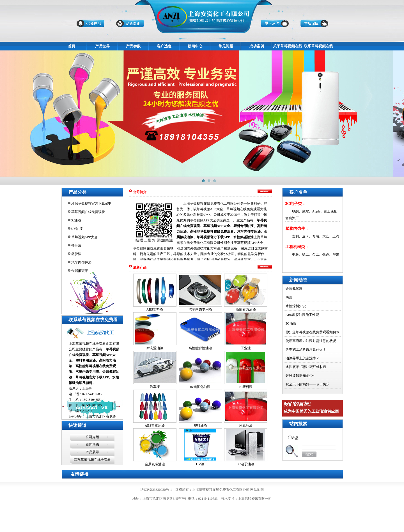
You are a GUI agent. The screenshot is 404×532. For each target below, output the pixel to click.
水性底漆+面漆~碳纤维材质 (306, 367)
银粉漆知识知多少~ (300, 376)
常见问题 (226, 46)
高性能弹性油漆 (200, 348)
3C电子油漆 (245, 464)
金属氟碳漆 (80, 271)
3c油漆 (76, 220)
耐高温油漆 (155, 348)
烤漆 (289, 297)
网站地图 (257, 490)
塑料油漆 (200, 425)
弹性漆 (76, 246)
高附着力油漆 (246, 309)
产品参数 (133, 46)
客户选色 (164, 46)
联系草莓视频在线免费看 (92, 460)
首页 (72, 46)
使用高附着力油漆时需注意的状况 (311, 341)
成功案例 (257, 46)
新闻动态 (92, 445)
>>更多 (262, 260)
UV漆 (200, 464)
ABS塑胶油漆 (155, 425)
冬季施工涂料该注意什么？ (306, 350)
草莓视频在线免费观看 (88, 212)
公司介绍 (92, 437)
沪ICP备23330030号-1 (156, 490)
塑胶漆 (76, 254)
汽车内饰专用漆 (200, 309)
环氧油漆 (246, 425)
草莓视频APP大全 (84, 237)
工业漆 (246, 348)
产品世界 (102, 46)
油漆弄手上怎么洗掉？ (302, 358)
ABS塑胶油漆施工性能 (302, 315)
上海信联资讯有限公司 (255, 499)
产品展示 (92, 452)
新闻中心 (195, 46)
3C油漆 (291, 323)
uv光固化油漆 (200, 387)
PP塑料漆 (246, 387)
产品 (295, 438)
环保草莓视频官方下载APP (91, 203)
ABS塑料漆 (155, 309)
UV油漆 (77, 229)
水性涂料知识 (296, 306)
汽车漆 (155, 387)
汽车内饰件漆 (81, 262)
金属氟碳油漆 (155, 464)
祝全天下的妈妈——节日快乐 (307, 384)
